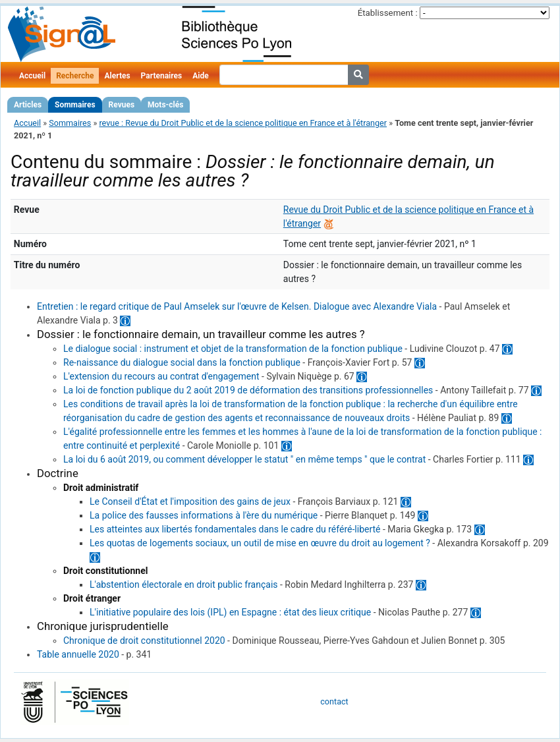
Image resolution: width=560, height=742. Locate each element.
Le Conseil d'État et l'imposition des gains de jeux (190, 501)
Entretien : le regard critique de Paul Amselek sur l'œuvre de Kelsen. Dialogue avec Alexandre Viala (237, 306)
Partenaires (162, 76)
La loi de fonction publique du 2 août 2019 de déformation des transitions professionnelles (248, 390)
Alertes (117, 76)
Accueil (32, 76)
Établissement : (388, 13)
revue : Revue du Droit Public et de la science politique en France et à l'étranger (243, 123)
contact (334, 701)
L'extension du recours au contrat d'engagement (161, 376)
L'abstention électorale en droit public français (184, 585)
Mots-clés (165, 105)
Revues (122, 105)
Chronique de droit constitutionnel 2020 (144, 641)
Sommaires (75, 105)
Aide (200, 76)
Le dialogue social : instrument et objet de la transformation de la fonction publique (233, 349)
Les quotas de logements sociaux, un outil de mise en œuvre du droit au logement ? (260, 543)
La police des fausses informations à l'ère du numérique (204, 515)
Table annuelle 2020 (78, 654)
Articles (28, 105)
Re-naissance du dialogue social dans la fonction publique (182, 362)
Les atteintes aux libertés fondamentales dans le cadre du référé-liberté (235, 529)
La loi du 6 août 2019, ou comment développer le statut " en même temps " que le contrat (244, 459)
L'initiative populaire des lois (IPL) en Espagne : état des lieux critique (230, 612)
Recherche (75, 76)
